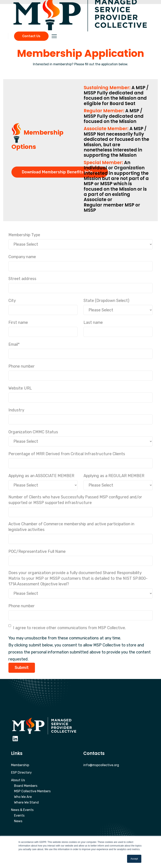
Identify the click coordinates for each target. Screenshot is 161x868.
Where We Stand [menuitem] (26, 802)
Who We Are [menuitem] (23, 797)
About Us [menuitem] (18, 780)
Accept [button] (134, 859)
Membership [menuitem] (20, 765)
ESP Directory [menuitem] (21, 772)
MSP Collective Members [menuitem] (32, 791)
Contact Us (31, 36)
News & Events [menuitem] (22, 810)
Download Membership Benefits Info (60, 172)
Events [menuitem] (19, 815)
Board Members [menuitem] (26, 786)
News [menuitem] (18, 821)
